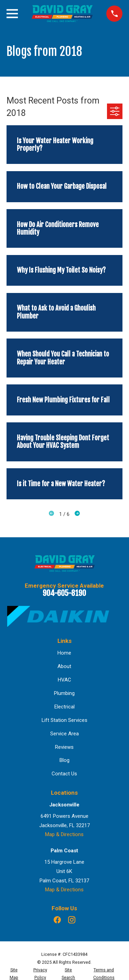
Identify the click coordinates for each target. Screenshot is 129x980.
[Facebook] (57, 920)
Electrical (64, 707)
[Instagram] (72, 920)
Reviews (64, 747)
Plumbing (64, 693)
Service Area (64, 734)
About (64, 666)
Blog (64, 760)
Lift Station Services (64, 720)
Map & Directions (64, 834)
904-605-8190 (64, 593)
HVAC (64, 680)
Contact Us (64, 774)
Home (64, 653)
